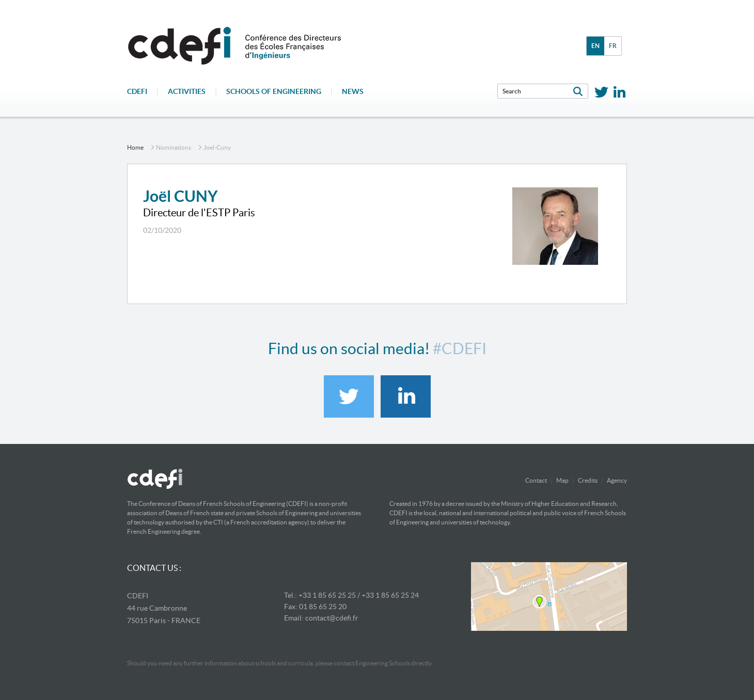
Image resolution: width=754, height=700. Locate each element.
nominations (174, 147)
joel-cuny (217, 147)
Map (562, 480)
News (353, 91)
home (135, 147)
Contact (536, 480)
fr (613, 46)
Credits (588, 480)
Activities (187, 91)
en (595, 46)
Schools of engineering (274, 91)
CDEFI (137, 91)
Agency (617, 480)
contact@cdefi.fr (332, 618)
